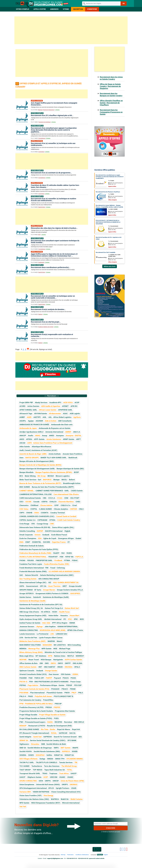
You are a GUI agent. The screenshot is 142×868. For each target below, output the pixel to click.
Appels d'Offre (40, 9)
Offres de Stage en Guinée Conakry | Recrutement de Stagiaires (110, 86)
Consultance (42, 138)
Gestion (40, 314)
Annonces (54, 9)
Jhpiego (57, 110)
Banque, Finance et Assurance (46, 110)
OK (124, 4)
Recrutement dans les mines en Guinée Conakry (111, 78)
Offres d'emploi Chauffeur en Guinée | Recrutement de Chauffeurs (111, 103)
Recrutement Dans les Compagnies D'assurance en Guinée (111, 112)
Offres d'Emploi (23, 9)
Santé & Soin (42, 207)
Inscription (78, 9)
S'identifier (92, 9)
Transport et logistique (44, 122)
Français (100, 855)
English (106, 855)
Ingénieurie (41, 262)
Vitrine (66, 9)
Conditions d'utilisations (82, 855)
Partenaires (70, 855)
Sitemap (63, 855)
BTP (39, 235)
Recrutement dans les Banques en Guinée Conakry (111, 95)
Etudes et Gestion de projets (46, 327)
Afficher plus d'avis (110, 266)
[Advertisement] (71, 30)
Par (111, 181)
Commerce (41, 152)
